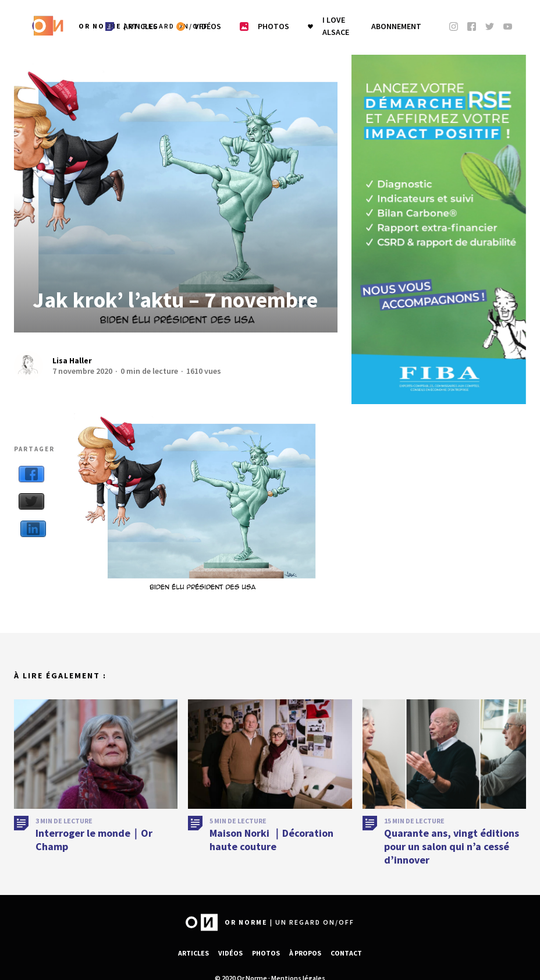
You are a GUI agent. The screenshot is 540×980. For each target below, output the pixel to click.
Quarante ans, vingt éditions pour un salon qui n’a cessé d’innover (452, 852)
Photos (266, 953)
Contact (346, 953)
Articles (193, 953)
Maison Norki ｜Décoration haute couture (271, 845)
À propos (305, 953)
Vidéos (230, 953)
